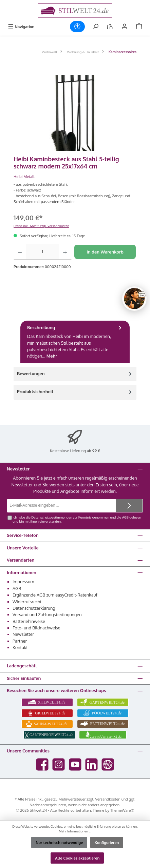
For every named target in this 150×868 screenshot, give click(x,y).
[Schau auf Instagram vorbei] (59, 764)
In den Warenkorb (105, 252)
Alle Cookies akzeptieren (77, 858)
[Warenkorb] (139, 27)
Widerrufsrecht (27, 602)
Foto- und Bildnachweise (36, 628)
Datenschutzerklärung (34, 608)
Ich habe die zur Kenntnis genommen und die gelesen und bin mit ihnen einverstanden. (77, 519)
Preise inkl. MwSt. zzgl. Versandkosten (41, 226)
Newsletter (23, 634)
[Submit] (129, 506)
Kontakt (20, 647)
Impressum (23, 582)
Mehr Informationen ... (75, 831)
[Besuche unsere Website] (108, 764)
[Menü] (21, 27)
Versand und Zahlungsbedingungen (47, 614)
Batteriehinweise (29, 621)
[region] (75, 113)
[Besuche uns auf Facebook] (42, 764)
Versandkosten (108, 799)
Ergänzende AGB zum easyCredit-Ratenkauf (55, 595)
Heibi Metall (24, 176)
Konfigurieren (107, 842)
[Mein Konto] (125, 27)
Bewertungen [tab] (75, 374)
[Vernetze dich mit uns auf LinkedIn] (91, 764)
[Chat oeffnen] (134, 299)
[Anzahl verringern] (20, 252)
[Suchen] (96, 27)
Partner (20, 641)
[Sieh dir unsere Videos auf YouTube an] (75, 764)
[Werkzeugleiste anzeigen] (77, 27)
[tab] (75, 342)
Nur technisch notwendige (59, 842)
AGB (125, 517)
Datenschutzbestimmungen (52, 517)
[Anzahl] (42, 252)
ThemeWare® (122, 810)
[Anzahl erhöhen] (65, 252)
